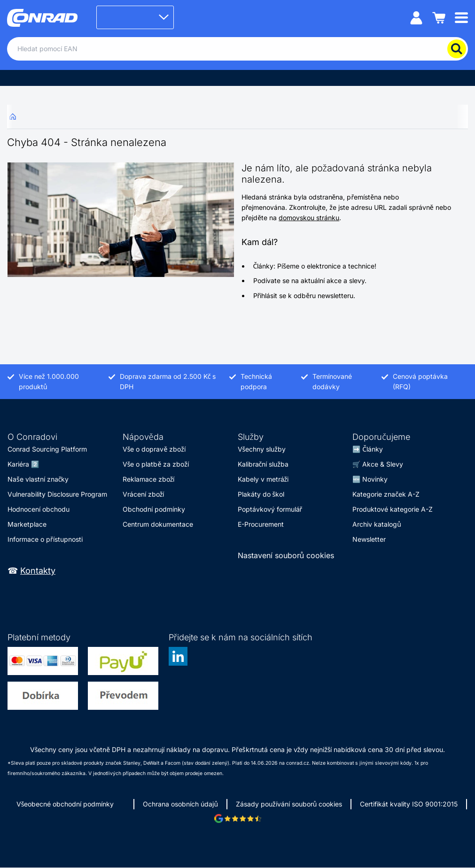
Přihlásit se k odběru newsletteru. (304, 296)
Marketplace (27, 524)
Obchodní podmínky (154, 509)
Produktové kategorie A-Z (393, 509)
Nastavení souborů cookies (286, 555)
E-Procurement (261, 524)
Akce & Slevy (383, 464)
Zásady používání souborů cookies (289, 804)
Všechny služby (262, 449)
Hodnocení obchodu (39, 509)
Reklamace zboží (149, 479)
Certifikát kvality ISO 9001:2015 (409, 804)
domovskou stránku (309, 218)
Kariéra (18, 464)
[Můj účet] (416, 17)
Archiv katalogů (377, 524)
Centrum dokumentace (158, 524)
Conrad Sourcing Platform (47, 449)
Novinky (375, 479)
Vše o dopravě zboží (154, 449)
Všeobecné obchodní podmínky (65, 804)
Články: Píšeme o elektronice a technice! (315, 266)
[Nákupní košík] (439, 17)
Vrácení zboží (144, 494)
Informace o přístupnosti (45, 539)
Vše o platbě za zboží (156, 464)
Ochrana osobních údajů (180, 804)
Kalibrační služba (263, 464)
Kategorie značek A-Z (386, 494)
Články (373, 449)
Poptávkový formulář (270, 509)
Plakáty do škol (261, 494)
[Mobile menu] (461, 17)
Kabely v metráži (263, 479)
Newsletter (369, 539)
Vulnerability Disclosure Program (57, 494)
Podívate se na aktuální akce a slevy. (310, 280)
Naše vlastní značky (38, 479)
